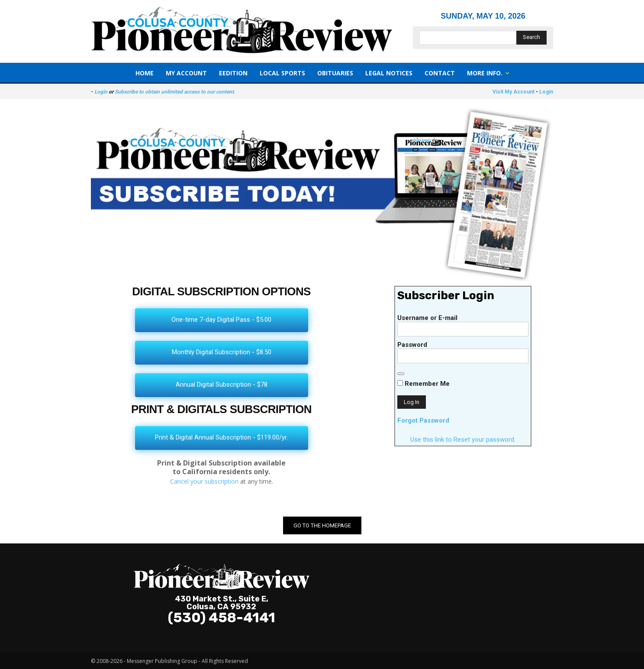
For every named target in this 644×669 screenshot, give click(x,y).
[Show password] (401, 374)
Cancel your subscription (204, 481)
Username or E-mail (427, 318)
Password (412, 345)
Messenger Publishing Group (162, 661)
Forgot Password (423, 420)
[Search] (531, 38)
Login (101, 92)
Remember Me (423, 384)
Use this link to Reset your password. (463, 440)
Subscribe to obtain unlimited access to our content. (175, 92)
